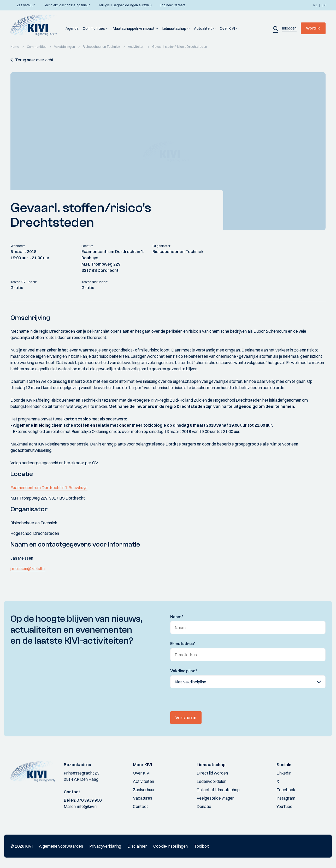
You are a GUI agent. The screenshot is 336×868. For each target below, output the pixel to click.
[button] (276, 28)
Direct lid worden (212, 773)
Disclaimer (137, 846)
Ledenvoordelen (211, 781)
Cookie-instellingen (170, 846)
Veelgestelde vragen (216, 798)
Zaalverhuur (144, 790)
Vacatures (143, 798)
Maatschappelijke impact (134, 28)
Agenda (72, 28)
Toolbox (201, 846)
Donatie (204, 806)
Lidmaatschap (174, 28)
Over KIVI (227, 28)
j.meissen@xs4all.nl (28, 568)
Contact (140, 806)
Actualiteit (203, 28)
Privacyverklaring (105, 846)
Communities (94, 28)
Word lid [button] (313, 28)
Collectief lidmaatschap (218, 790)
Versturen (186, 718)
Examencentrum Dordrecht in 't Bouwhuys (49, 488)
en (324, 5)
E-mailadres (183, 644)
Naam (177, 617)
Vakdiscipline (184, 671)
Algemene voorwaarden (61, 846)
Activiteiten (143, 781)
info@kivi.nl (87, 806)
